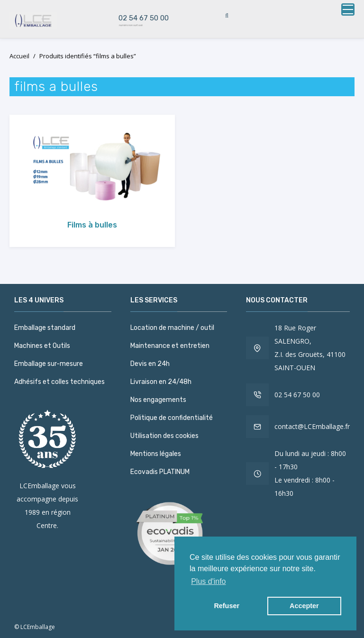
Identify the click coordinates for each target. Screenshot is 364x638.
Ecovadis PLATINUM (160, 472)
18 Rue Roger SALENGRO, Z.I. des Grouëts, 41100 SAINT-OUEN (310, 348)
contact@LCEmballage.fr (312, 426)
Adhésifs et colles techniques (59, 382)
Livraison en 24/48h (161, 382)
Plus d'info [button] (208, 581)
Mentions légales (156, 454)
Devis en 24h (150, 364)
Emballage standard (45, 328)
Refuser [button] (227, 606)
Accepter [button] (304, 606)
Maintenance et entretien (170, 346)
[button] (344, 9)
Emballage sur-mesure (49, 364)
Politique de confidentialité (172, 418)
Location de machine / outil (172, 328)
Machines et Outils (42, 346)
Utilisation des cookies (164, 436)
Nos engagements (158, 400)
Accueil (19, 56)
